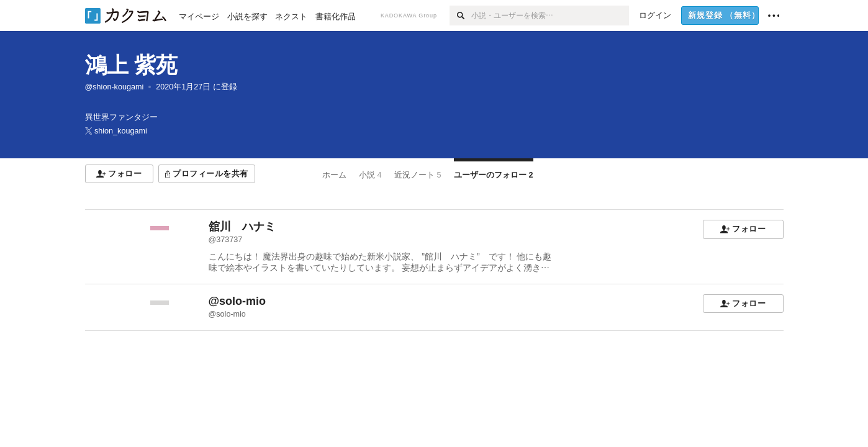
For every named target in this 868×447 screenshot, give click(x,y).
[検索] (460, 16)
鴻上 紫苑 (132, 65)
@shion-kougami (115, 87)
